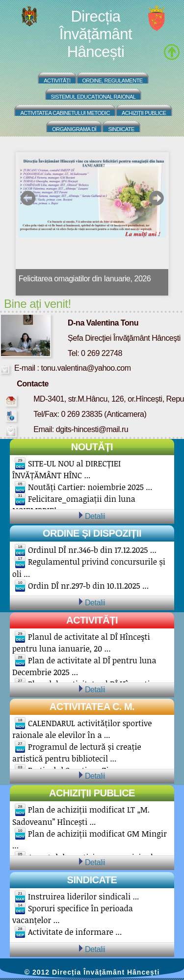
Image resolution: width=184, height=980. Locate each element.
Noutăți (92, 447)
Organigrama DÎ (74, 129)
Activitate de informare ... (75, 932)
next (156, 198)
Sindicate (121, 129)
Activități (57, 81)
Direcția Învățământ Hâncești (96, 34)
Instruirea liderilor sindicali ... (83, 897)
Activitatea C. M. (92, 707)
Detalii (95, 516)
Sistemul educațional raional (93, 97)
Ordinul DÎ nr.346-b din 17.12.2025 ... (92, 550)
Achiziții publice (92, 793)
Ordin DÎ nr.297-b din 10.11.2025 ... (88, 586)
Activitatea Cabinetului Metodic (65, 113)
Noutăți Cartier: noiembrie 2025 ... (90, 487)
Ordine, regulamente (113, 81)
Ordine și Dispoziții (92, 533)
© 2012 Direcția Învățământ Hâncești (92, 972)
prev (28, 198)
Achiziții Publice (144, 113)
